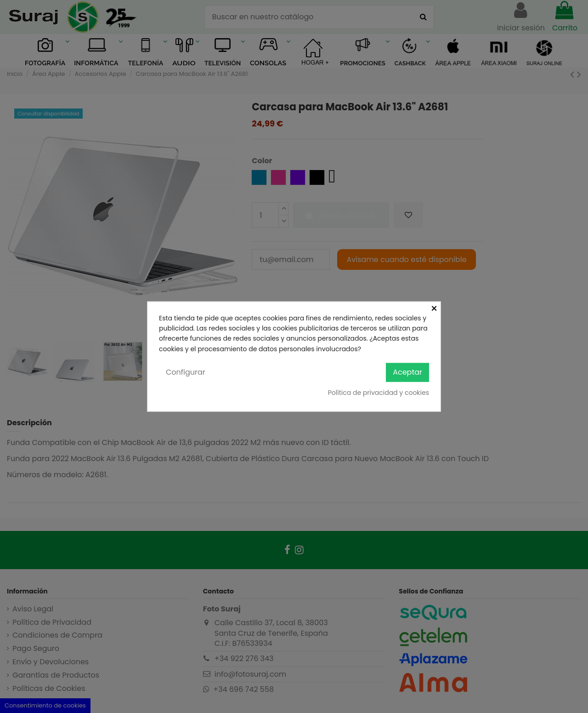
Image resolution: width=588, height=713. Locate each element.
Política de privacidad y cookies (379, 392)
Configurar (186, 372)
